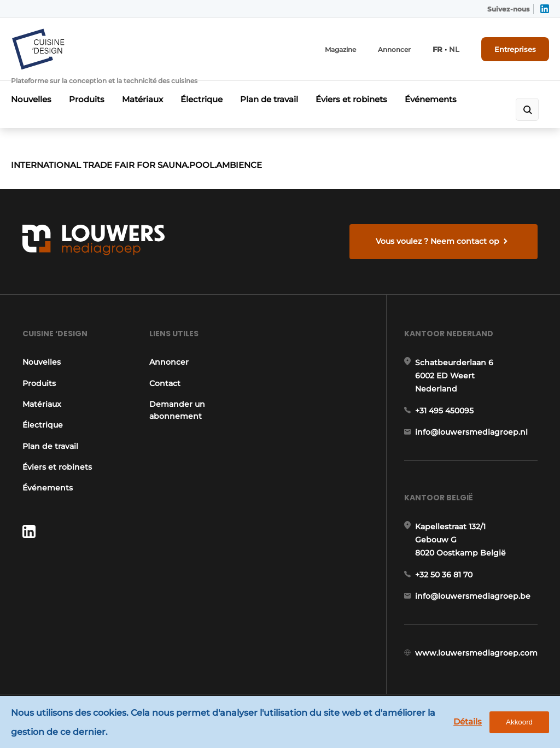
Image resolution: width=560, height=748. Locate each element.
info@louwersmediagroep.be (473, 596)
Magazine (340, 49)
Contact (165, 383)
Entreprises (515, 49)
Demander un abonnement (177, 410)
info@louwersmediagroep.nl (471, 432)
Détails (468, 721)
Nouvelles (31, 99)
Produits (87, 99)
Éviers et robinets (351, 99)
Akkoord (519, 722)
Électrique (202, 99)
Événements (431, 99)
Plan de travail (269, 99)
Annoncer (394, 49)
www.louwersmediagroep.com (476, 653)
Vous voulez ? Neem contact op (437, 241)
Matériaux (142, 99)
